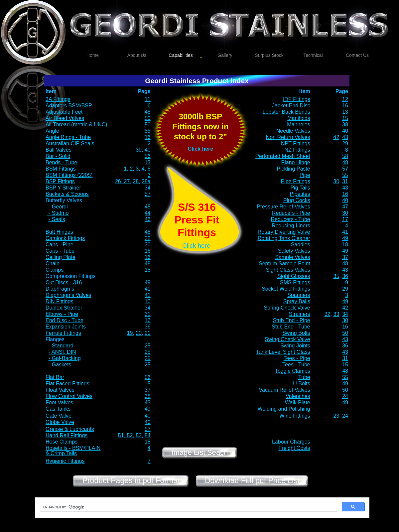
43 (345, 137)
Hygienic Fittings (65, 461)
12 (345, 99)
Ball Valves (59, 150)
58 (345, 156)
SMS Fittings (295, 282)
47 (345, 207)
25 (148, 346)
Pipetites (300, 194)
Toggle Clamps (293, 371)
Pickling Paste (293, 169)
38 (345, 125)
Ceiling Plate (61, 257)
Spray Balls (297, 301)
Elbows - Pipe (62, 314)
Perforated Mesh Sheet (283, 156)
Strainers (300, 314)
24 (345, 396)
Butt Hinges (59, 232)
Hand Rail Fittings (66, 435)
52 (129, 435)
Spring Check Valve (287, 308)
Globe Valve (60, 422)
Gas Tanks (58, 409)
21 (148, 333)
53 (139, 435)
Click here (200, 149)
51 (121, 435)
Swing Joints (295, 346)
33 (336, 314)
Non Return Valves (288, 137)
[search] (188, 507)
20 (139, 333)
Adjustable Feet (64, 112)
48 (148, 112)
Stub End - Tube (291, 327)
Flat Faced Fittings (67, 384)
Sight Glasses (294, 276)
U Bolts (302, 384)
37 (345, 257)
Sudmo (60, 213)
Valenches (298, 396)
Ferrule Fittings (63, 333)
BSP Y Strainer (63, 188)
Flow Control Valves (69, 396)
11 (148, 99)
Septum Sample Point (284, 264)
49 (345, 238)
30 (336, 181)
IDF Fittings (297, 99)
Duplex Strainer (64, 308)
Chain (53, 264)
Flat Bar (55, 377)
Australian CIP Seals (70, 143)
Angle (52, 131)
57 (345, 169)
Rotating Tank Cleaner (284, 238)
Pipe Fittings (296, 181)
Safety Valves (294, 251)
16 (345, 106)
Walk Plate (298, 402)
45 (148, 207)
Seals (58, 219)
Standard (63, 346)
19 (130, 333)
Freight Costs (294, 448)
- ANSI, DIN (62, 352)
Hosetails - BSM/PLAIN (73, 448)
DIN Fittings (60, 301)
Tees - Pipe (297, 358)
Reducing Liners (291, 226)
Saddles (301, 245)
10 (148, 301)
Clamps (55, 270)
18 (345, 245)
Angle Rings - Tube (68, 137)
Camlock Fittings (65, 238)
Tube (304, 377)
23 (336, 416)
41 (345, 232)
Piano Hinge (296, 162)
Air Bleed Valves (65, 118)
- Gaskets (59, 365)
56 (148, 156)
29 (345, 143)
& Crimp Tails (61, 453)
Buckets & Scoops (67, 194)
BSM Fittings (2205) (69, 175)
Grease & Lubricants (70, 429)
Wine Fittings (295, 416)
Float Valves (60, 390)
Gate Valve (59, 416)
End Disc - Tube (65, 320)
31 (345, 181)
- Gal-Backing (65, 358)
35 (336, 276)
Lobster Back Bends (286, 112)
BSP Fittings (60, 181)
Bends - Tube (61, 162)
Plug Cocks (297, 200)
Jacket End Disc (291, 106)
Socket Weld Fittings (286, 289)
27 (126, 181)
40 (345, 131)
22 (148, 238)
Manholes (298, 125)
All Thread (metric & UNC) (76, 125)
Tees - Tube (296, 365)
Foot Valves (59, 402)
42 (336, 137)
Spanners (299, 295)
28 (136, 181)
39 (139, 150)
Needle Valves (293, 131)
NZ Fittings (297, 150)
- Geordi (58, 207)
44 (148, 213)
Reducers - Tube (290, 219)
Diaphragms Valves (68, 295)
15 (345, 118)
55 (148, 131)
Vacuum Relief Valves (285, 390)
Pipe (305, 175)
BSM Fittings (61, 169)
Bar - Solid (58, 156)
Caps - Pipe (60, 245)
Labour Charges (291, 442)
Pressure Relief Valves (283, 207)
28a (146, 181)
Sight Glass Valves (288, 270)
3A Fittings (58, 99)
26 (118, 181)
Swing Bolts (296, 333)
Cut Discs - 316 (64, 282)
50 (148, 118)
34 (148, 188)
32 (328, 314)
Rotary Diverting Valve (284, 232)
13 (345, 112)
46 (148, 219)
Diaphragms (60, 289)
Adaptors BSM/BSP (69, 106)
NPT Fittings (296, 143)
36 (345, 276)
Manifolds (299, 118)
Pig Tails (300, 188)
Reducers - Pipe (291, 213)
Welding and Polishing (284, 409)
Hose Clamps (62, 442)
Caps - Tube (60, 251)
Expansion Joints (66, 327)
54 (148, 435)
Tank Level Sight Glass (283, 352)
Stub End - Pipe (292, 320)
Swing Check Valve (287, 339)
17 (345, 219)
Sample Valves (293, 257)
